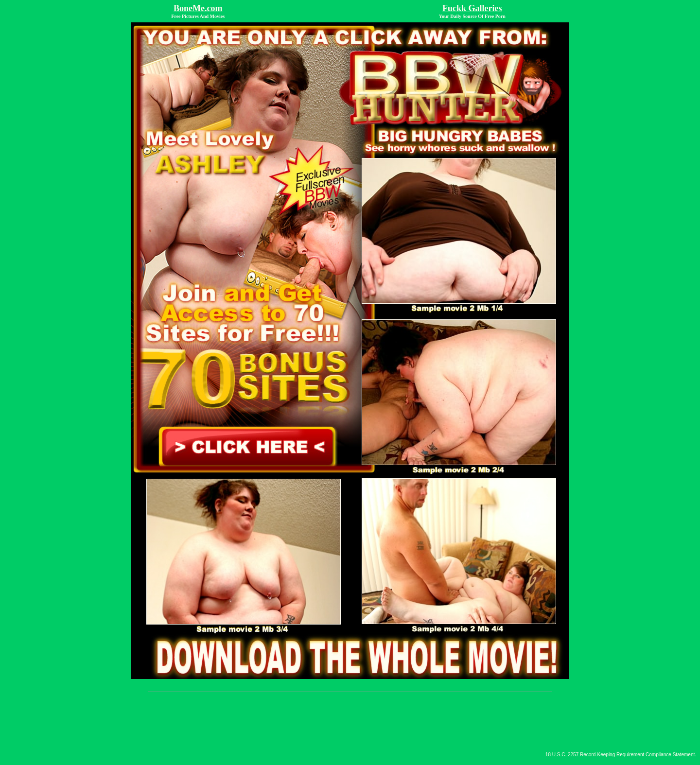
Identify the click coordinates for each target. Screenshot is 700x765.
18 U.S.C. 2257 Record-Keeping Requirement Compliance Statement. (621, 755)
